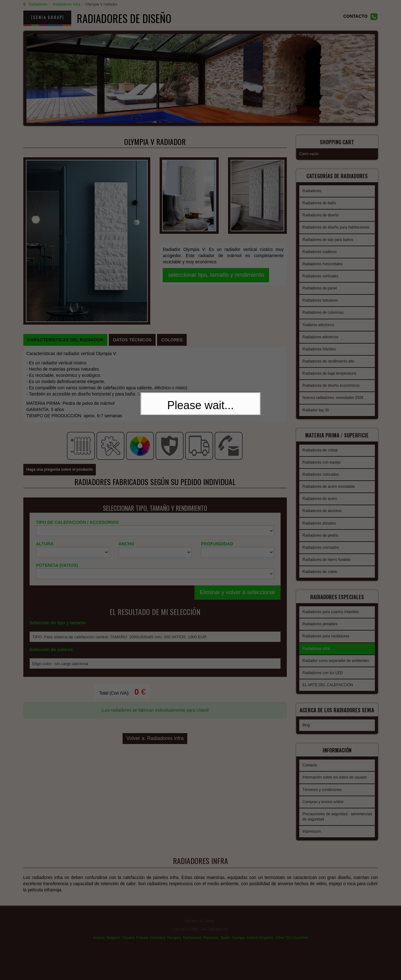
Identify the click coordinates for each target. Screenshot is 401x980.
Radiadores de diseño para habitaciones (336, 223)
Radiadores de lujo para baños (328, 236)
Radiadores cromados (321, 542)
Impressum (312, 825)
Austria (99, 931)
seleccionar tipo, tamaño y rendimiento (216, 210)
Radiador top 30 (316, 406)
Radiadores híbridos (319, 345)
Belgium (113, 931)
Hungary (174, 931)
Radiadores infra (66, 4)
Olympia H (147, 286)
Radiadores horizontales (322, 260)
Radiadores (37, 4)
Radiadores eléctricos (320, 333)
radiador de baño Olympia (185, 286)
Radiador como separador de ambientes (336, 653)
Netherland (192, 931)
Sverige (238, 931)
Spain (225, 931)
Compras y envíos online (323, 796)
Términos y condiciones (322, 784)
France (142, 931)
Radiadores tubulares (320, 296)
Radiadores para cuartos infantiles (331, 604)
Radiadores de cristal (320, 444)
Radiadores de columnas (323, 308)
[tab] (65, 232)
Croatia (128, 931)
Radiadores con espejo (322, 456)
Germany (157, 931)
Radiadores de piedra (320, 529)
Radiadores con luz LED (322, 665)
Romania (211, 931)
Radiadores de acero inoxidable (329, 481)
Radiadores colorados (321, 469)
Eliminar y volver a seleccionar (238, 461)
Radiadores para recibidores (326, 628)
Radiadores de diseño (321, 211)
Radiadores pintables (320, 616)
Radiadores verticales (320, 272)
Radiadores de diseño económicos (331, 381)
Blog (306, 721)
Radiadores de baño (319, 199)
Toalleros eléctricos (318, 321)
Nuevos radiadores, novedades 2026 (333, 394)
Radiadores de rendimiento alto (328, 357)
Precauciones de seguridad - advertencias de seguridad (337, 811)
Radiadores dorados (319, 517)
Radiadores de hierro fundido (326, 554)
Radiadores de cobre (320, 566)
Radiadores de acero (320, 493)
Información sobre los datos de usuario (335, 771)
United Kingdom (260, 931)
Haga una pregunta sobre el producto (60, 338)
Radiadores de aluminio (322, 505)
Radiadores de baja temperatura (329, 369)
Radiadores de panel (320, 284)
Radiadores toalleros (319, 248)
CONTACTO (355, 16)
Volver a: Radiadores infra (155, 604)
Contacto (310, 759)
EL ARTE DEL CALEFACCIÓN (328, 677)
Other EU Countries (292, 931)
